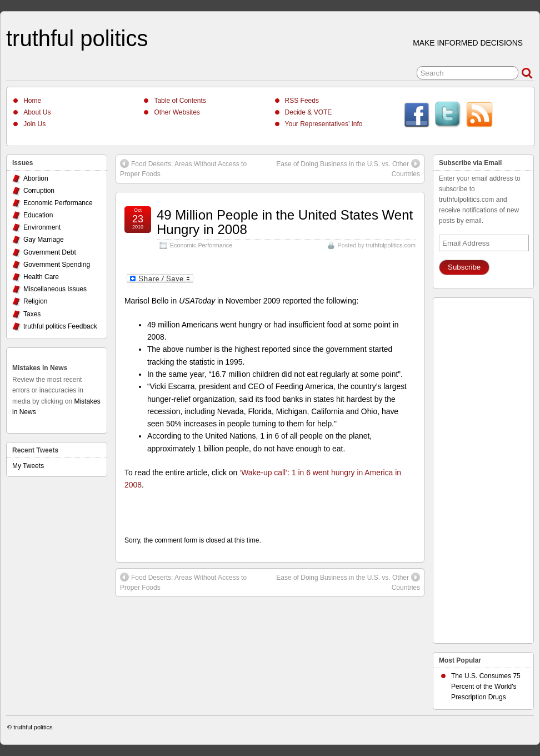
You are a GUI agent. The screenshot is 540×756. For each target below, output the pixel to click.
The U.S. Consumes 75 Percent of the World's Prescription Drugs (486, 687)
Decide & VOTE (309, 112)
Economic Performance (201, 245)
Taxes (32, 314)
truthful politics (77, 38)
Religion (35, 301)
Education (38, 215)
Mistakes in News (40, 368)
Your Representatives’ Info (324, 124)
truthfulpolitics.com (391, 245)
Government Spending (57, 265)
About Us (37, 112)
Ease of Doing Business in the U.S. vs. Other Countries (348, 168)
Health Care (41, 277)
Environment (42, 227)
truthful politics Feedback (60, 326)
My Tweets (28, 466)
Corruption (39, 191)
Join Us (34, 124)
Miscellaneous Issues (55, 289)
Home (32, 101)
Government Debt (50, 252)
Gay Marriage (44, 240)
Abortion (36, 178)
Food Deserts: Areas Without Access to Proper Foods (183, 168)
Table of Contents (180, 101)
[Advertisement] (483, 467)
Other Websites (177, 112)
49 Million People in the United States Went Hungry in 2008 (285, 222)
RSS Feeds (302, 101)
